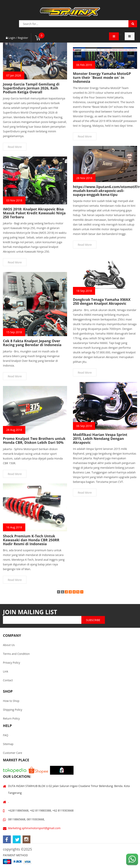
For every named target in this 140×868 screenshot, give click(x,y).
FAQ (6, 735)
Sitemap (8, 744)
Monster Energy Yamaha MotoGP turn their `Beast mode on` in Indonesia (102, 77)
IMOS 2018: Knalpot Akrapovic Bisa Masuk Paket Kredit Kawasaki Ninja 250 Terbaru (34, 213)
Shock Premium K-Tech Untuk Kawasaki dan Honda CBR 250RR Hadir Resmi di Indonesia (31, 540)
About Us (9, 645)
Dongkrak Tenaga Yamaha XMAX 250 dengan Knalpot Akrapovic (102, 301)
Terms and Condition (16, 654)
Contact (8, 680)
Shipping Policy (13, 710)
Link (6, 671)
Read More (15, 147)
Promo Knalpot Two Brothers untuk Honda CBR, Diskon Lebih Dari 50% (34, 440)
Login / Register (17, 38)
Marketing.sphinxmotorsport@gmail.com (34, 828)
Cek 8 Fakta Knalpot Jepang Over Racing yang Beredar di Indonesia (32, 343)
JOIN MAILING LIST (30, 612)
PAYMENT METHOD (15, 855)
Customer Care (13, 753)
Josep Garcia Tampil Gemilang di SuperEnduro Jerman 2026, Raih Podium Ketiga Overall (31, 88)
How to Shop (11, 701)
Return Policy (11, 718)
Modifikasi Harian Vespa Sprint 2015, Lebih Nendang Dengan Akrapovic (100, 439)
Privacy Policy (11, 663)
